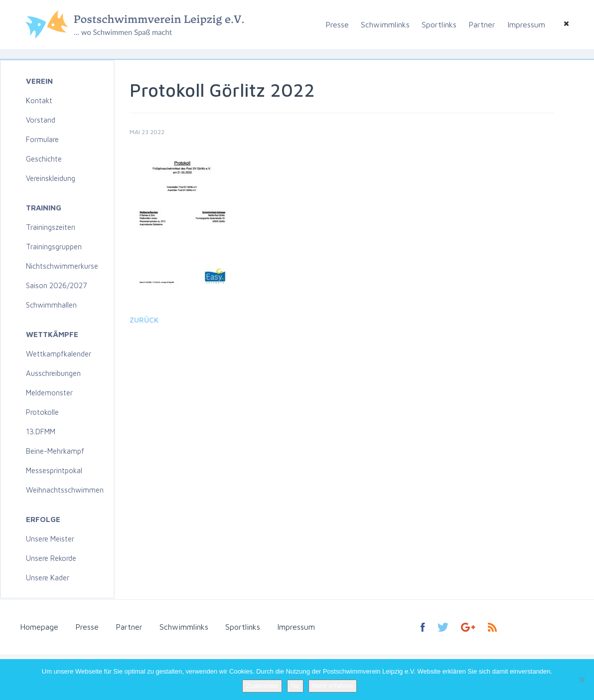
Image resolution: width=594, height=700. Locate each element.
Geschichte (44, 159)
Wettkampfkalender (59, 354)
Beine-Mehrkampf (55, 451)
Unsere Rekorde (51, 558)
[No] (582, 680)
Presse (337, 24)
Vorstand (41, 120)
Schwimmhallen (51, 305)
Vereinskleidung (51, 178)
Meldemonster (49, 393)
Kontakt (39, 100)
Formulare (42, 139)
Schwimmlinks (385, 24)
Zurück (144, 320)
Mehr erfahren (333, 686)
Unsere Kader (48, 578)
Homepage (39, 627)
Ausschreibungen (53, 373)
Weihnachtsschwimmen (65, 490)
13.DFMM (41, 432)
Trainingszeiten (51, 227)
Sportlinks (439, 24)
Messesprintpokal (54, 470)
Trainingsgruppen (54, 247)
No (295, 686)
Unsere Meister (50, 539)
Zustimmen (262, 686)
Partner (482, 24)
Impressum (526, 24)
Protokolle (42, 412)
